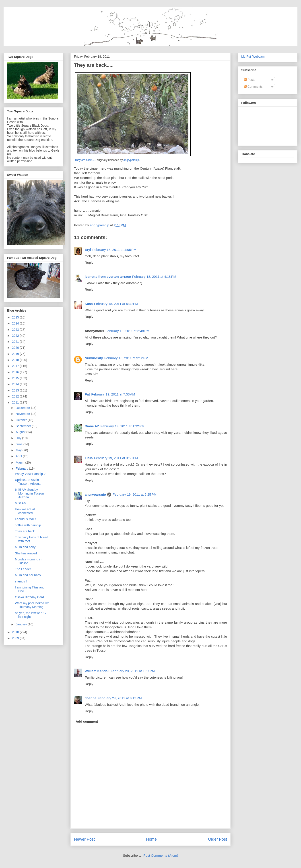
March (20, 462)
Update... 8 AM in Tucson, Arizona (28, 482)
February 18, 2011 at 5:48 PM (127, 331)
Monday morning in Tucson (28, 561)
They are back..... (85, 160)
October (22, 420)
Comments (253, 87)
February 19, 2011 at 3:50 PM (116, 458)
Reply (89, 263)
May (19, 450)
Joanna (91, 698)
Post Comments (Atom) (161, 855)
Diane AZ (92, 426)
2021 (16, 342)
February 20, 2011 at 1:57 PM (133, 671)
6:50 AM (21, 503)
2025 (16, 317)
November (23, 414)
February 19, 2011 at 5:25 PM (135, 494)
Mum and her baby (28, 575)
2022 (16, 336)
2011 (16, 402)
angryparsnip (131, 160)
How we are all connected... (25, 511)
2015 (16, 378)
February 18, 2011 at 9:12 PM (126, 358)
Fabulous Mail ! (26, 519)
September (24, 426)
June (19, 444)
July (19, 438)
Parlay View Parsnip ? (30, 474)
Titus (89, 458)
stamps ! (21, 581)
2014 (16, 384)
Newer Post (84, 839)
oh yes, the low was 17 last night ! (31, 615)
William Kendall (97, 671)
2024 (16, 323)
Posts (250, 80)
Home (151, 839)
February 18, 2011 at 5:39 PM (116, 304)
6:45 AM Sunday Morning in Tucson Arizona (29, 493)
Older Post (218, 839)
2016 (16, 372)
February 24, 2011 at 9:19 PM (120, 698)
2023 (16, 330)
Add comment (87, 721)
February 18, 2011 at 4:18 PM (154, 277)
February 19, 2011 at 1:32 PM (122, 426)
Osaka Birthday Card (29, 597)
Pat (87, 394)
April (19, 456)
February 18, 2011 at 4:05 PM (114, 250)
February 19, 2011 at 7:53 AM (113, 394)
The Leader (23, 569)
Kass (89, 304)
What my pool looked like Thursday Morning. (32, 605)
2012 (16, 396)
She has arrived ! (27, 553)
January (22, 624)
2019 (16, 354)
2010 (16, 632)
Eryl (88, 250)
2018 (16, 360)
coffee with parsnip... (29, 525)
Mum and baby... (26, 547)
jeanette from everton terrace (108, 277)
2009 (16, 638)
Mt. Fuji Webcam (253, 57)
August (21, 432)
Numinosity (94, 358)
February (22, 468)
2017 (16, 366)
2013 (16, 390)
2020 (16, 348)
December (23, 408)
